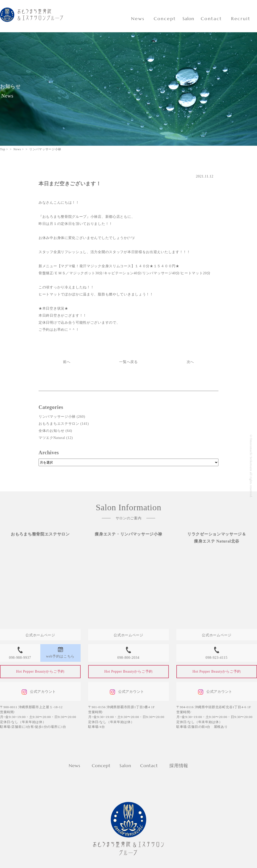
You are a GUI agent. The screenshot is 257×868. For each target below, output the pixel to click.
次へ (190, 362)
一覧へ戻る (128, 362)
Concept (165, 19)
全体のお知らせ (52, 431)
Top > (4, 149)
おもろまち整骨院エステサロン (40, 534)
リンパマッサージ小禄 (57, 417)
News (138, 19)
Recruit (241, 19)
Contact (211, 19)
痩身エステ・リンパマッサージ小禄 (128, 534)
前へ (67, 362)
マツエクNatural (52, 438)
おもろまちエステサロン (59, 424)
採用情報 (179, 766)
